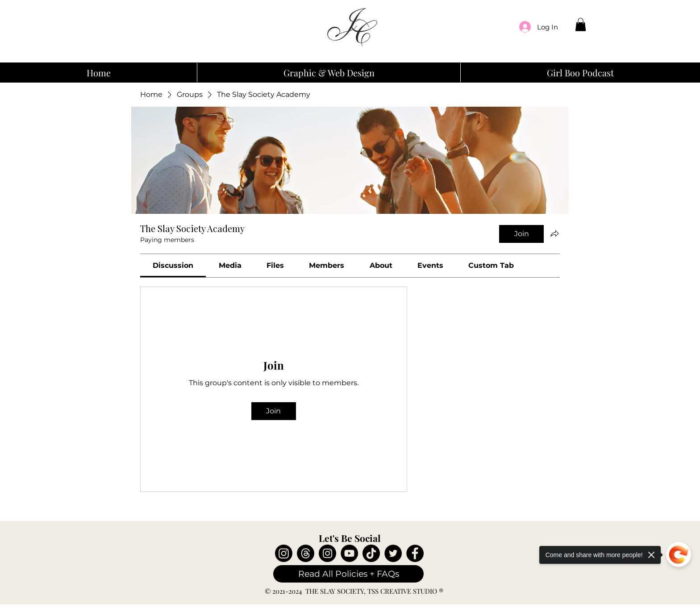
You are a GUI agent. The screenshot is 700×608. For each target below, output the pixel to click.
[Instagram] (284, 553)
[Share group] (554, 233)
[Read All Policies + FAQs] (348, 574)
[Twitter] (393, 553)
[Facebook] (415, 553)
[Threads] (306, 553)
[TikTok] (371, 553)
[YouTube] (349, 553)
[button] (581, 25)
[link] (173, 265)
